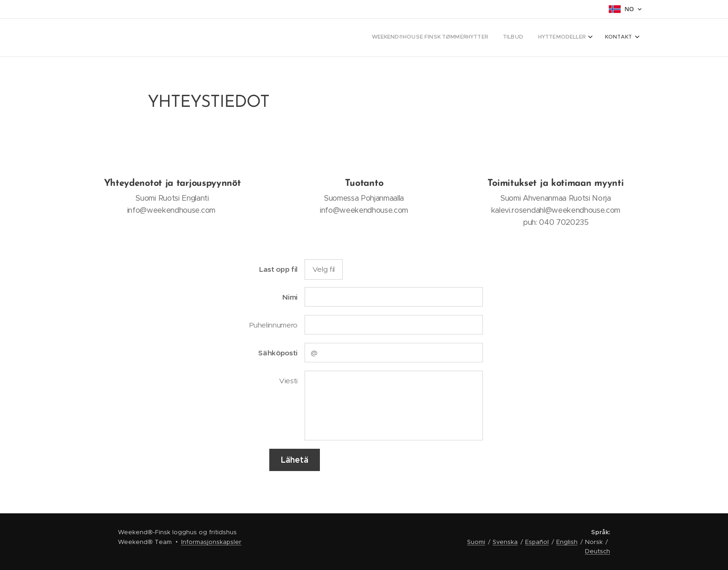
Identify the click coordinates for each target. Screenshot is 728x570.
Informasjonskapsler (211, 542)
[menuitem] (585, 38)
